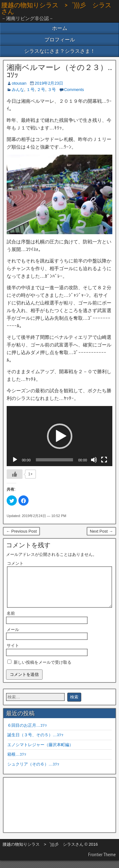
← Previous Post (21, 531)
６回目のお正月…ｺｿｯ (27, 733)
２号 (41, 90)
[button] (60, 436)
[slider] (55, 460)
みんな (18, 90)
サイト (13, 653)
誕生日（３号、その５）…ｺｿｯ (35, 742)
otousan (19, 83)
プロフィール (60, 40)
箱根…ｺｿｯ (17, 762)
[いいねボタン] (15, 474)
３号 (52, 90)
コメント (15, 563)
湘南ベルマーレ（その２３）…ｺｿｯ (59, 71)
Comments (74, 90)
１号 (30, 90)
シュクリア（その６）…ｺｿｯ (33, 772)
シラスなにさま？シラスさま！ (60, 51)
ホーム (60, 28)
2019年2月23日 (49, 83)
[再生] (15, 460)
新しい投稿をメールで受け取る (43, 670)
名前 (11, 621)
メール (13, 637)
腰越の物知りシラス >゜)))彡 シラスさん (56, 8)
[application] (60, 436)
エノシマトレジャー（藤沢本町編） (40, 752)
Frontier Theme (102, 862)
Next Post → (101, 531)
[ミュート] (94, 460)
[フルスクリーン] (104, 460)
